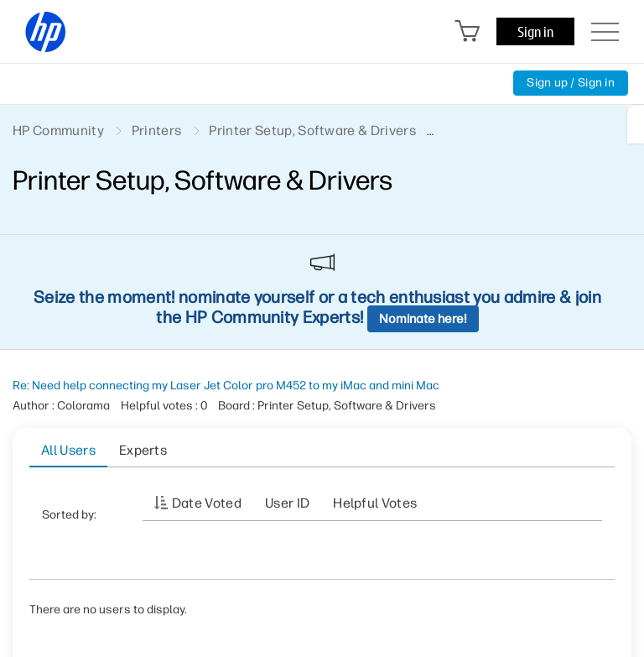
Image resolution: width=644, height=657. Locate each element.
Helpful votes (375, 503)
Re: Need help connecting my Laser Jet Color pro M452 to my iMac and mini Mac (226, 386)
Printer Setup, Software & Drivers (312, 130)
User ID (287, 503)
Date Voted (207, 503)
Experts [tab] (143, 450)
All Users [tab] (68, 450)
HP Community (58, 130)
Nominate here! (423, 319)
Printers (157, 130)
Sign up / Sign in (571, 83)
